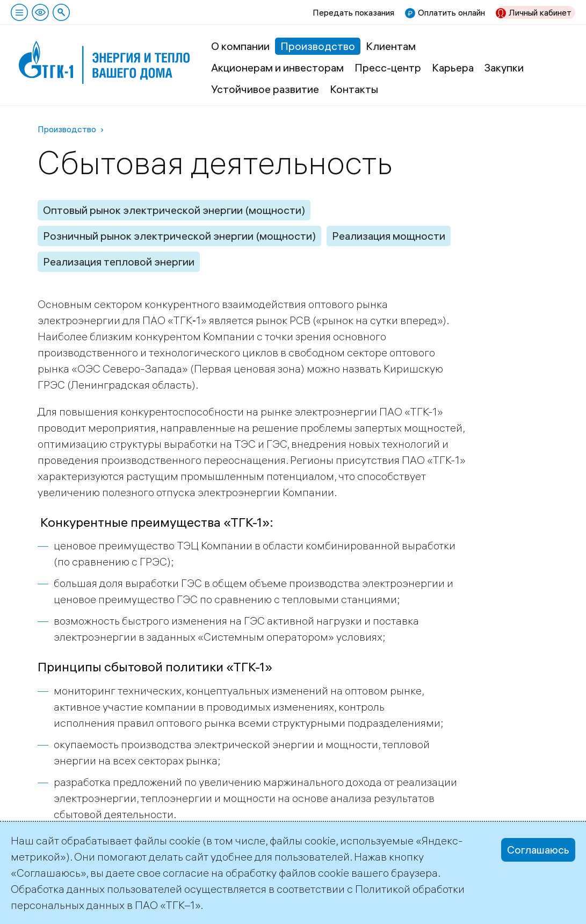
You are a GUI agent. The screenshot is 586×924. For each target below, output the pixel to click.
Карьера (453, 67)
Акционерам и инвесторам (277, 67)
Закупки (504, 67)
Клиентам (391, 46)
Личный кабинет (540, 12)
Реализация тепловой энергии (119, 262)
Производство (318, 46)
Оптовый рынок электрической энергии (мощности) (174, 210)
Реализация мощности (389, 236)
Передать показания (353, 12)
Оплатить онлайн (451, 12)
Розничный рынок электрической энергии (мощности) (179, 236)
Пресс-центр (388, 67)
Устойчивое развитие (265, 89)
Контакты (354, 89)
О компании (240, 46)
